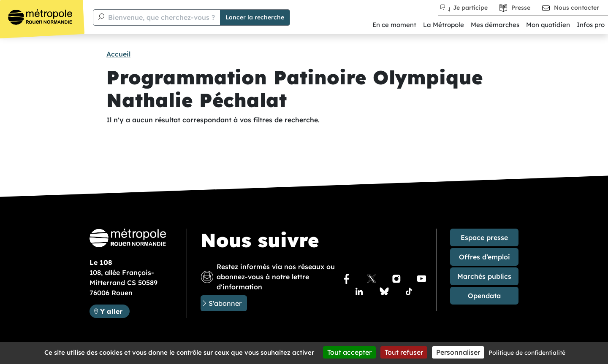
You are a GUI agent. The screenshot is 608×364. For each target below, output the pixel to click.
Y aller (115, 311)
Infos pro (591, 25)
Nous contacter (577, 8)
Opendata (484, 296)
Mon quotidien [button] (548, 25)
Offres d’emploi (484, 257)
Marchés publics (484, 276)
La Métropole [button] (444, 25)
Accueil (118, 54)
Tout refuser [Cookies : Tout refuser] (404, 352)
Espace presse (484, 237)
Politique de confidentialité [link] (527, 353)
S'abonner (225, 303)
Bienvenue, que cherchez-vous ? (161, 17)
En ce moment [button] (394, 25)
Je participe (470, 8)
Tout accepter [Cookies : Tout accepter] (349, 352)
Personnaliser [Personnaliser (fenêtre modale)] (458, 352)
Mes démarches (495, 25)
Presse (521, 8)
